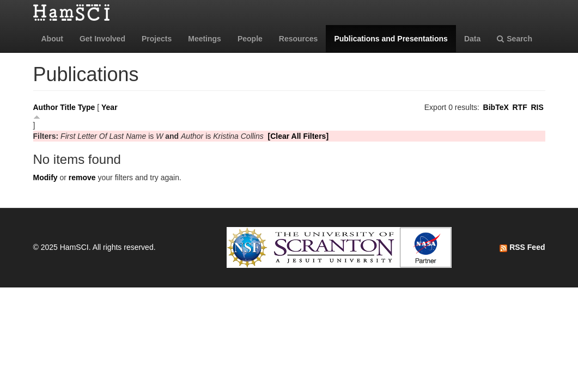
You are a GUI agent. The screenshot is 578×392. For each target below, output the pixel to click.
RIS (537, 107)
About (52, 39)
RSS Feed (522, 247)
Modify (45, 177)
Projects (157, 39)
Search (515, 39)
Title (68, 107)
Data (472, 39)
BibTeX (496, 107)
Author (46, 107)
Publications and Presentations (391, 39)
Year (109, 107)
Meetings (205, 39)
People (250, 39)
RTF (519, 107)
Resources (299, 39)
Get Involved (102, 39)
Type (87, 107)
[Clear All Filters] (299, 136)
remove (82, 177)
